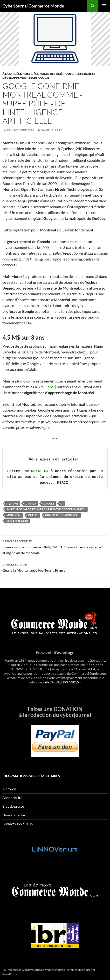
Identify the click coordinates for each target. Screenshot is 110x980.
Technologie (39, 78)
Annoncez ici (12, 798)
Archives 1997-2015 (18, 824)
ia (62, 503)
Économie (24, 74)
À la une (9, 74)
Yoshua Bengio (17, 521)
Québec (33, 515)
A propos (9, 789)
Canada (31, 503)
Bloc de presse (13, 806)
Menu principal (104, 6)
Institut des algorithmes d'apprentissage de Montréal (46, 509)
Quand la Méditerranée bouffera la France (55, 567)
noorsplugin (56, 970)
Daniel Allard (52, 130)
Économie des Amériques (53, 74)
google (48, 503)
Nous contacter (14, 815)
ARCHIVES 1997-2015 (62, 682)
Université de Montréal (62, 515)
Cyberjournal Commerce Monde (33, 6)
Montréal (14, 515)
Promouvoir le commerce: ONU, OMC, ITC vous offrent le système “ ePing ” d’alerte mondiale (55, 547)
